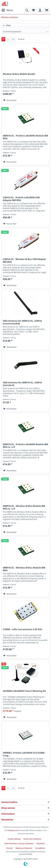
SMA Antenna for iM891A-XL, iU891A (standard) (22, 384)
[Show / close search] (27, 10)
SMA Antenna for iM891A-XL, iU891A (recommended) (22, 322)
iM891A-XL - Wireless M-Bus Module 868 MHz (24, 569)
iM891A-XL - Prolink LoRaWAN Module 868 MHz (25, 137)
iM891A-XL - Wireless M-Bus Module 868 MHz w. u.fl (24, 507)
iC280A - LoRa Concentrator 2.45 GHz (23, 629)
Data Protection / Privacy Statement (19, 843)
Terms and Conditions (32, 839)
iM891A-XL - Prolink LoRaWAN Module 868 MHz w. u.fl (25, 446)
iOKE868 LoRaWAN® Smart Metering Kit (24, 691)
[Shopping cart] (47, 10)
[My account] (40, 10)
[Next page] (8, 39)
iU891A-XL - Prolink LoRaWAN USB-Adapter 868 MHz (22, 199)
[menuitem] (7, 10)
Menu (7, 10)
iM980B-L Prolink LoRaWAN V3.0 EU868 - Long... (24, 754)
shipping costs (13, 830)
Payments (41, 843)
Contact (9, 848)
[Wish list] (33, 10)
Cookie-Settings (14, 839)
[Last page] (13, 39)
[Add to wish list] (10, 100)
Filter (7, 25)
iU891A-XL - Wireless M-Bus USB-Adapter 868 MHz (24, 261)
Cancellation (40, 848)
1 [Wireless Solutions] (3, 39)
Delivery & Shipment (24, 848)
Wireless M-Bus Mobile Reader (19, 74)
